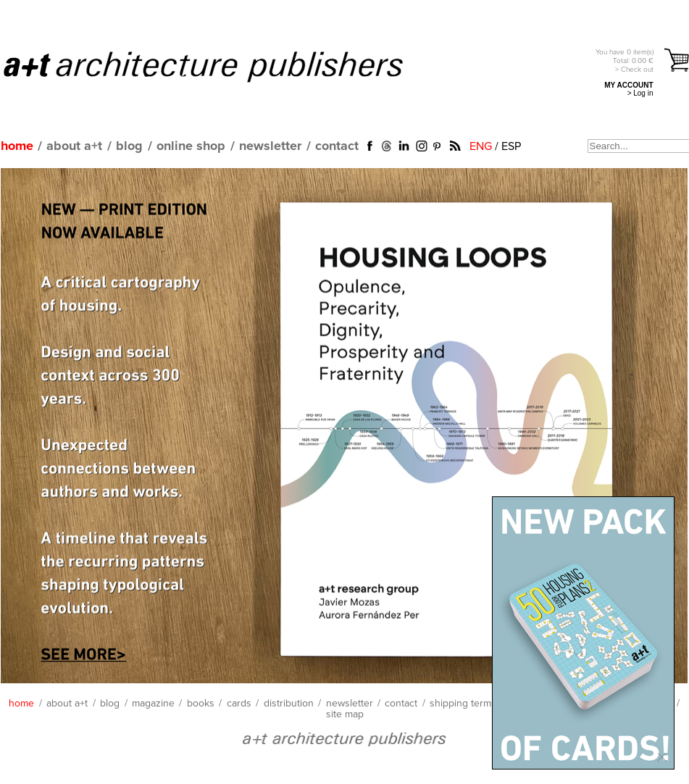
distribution (289, 704)
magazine (153, 704)
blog (129, 146)
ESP (511, 146)
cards (239, 704)
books (201, 704)
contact (337, 146)
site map (345, 714)
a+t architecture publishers (221, 66)
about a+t (74, 146)
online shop (191, 146)
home (17, 146)
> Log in (640, 93)
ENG (481, 146)
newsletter (270, 146)
